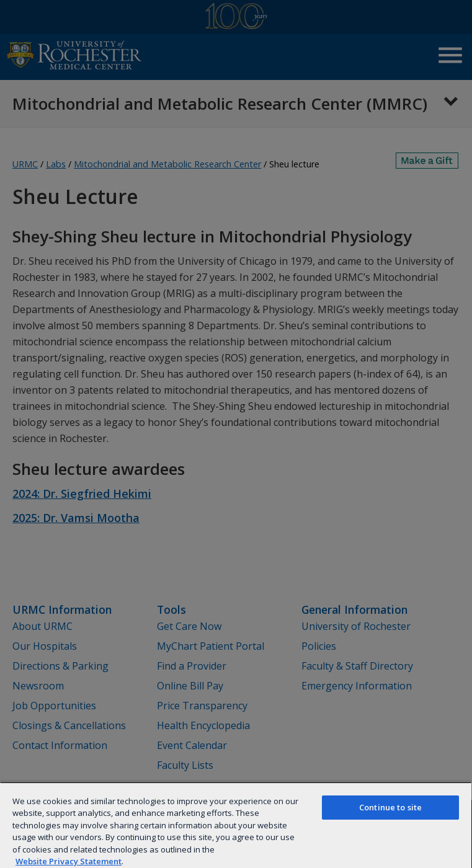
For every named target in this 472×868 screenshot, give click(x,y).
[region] (236, 825)
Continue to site (390, 807)
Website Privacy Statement (69, 861)
